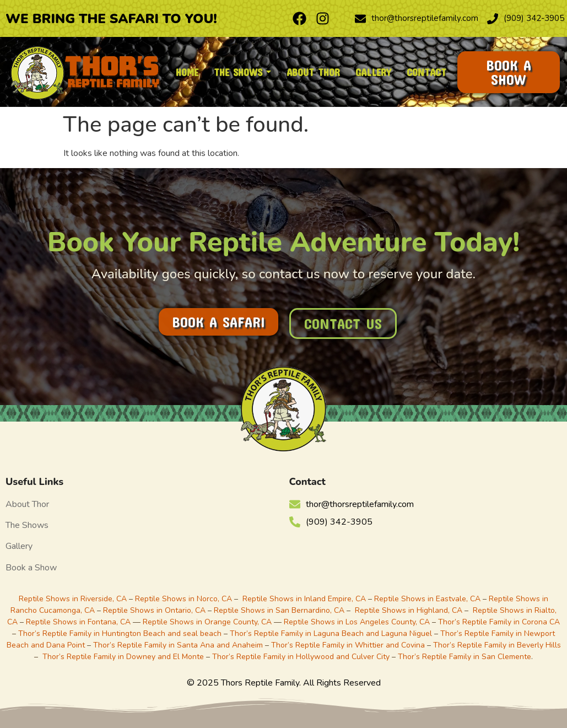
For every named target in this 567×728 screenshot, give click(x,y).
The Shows (27, 525)
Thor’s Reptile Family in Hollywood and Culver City (301, 657)
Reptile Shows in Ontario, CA (154, 610)
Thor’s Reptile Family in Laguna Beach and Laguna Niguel (331, 633)
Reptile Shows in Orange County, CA (208, 622)
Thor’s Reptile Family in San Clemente (465, 657)
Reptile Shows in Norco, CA (183, 599)
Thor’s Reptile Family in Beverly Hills (497, 645)
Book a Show (31, 568)
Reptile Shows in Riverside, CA (73, 599)
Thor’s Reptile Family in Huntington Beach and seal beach (120, 633)
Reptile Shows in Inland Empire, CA (304, 599)
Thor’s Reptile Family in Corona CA (499, 622)
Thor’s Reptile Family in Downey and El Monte (123, 657)
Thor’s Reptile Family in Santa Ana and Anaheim (178, 645)
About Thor (27, 504)
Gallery (19, 546)
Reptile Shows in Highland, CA (409, 610)
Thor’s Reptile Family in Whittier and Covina (348, 645)
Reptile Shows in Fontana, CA (78, 622)
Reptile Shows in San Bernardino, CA (279, 610)
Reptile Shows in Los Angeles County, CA (357, 622)
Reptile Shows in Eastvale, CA (427, 599)
